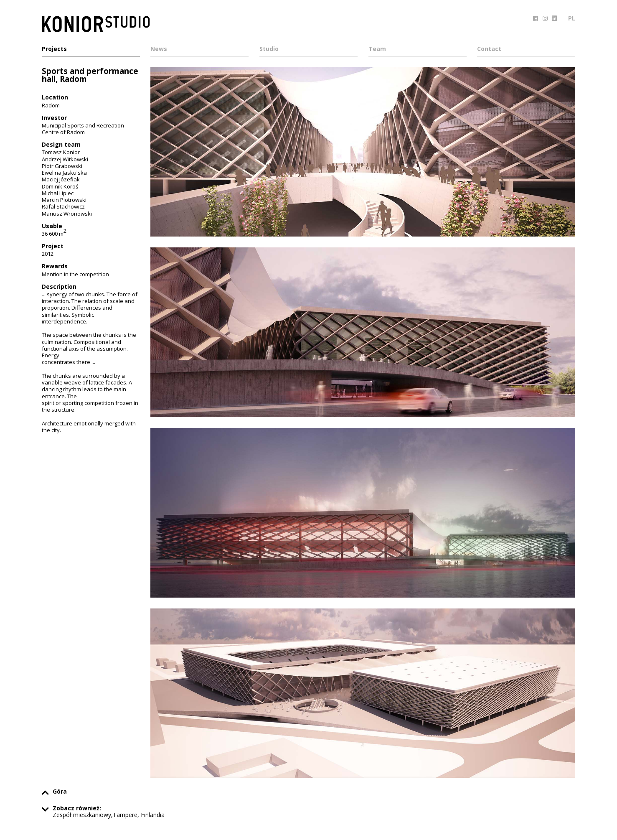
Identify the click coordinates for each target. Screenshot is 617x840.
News (159, 49)
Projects (54, 49)
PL (572, 18)
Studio (269, 49)
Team (377, 49)
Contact (489, 49)
